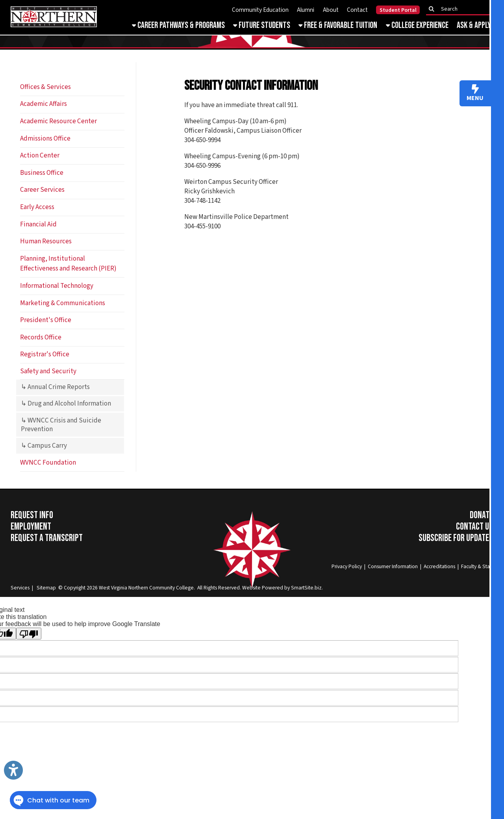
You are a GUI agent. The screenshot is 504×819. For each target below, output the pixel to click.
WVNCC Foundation (48, 463)
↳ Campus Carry (44, 446)
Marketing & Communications (63, 303)
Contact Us (474, 527)
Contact (357, 10)
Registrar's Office (45, 354)
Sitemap (46, 588)
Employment (31, 527)
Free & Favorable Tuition (338, 25)
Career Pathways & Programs (178, 25)
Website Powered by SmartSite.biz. (283, 588)
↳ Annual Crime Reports (55, 387)
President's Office (46, 320)
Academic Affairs (44, 104)
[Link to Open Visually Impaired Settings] (13, 770)
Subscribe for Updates (456, 538)
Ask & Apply (474, 25)
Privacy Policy (347, 566)
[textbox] (462, 9)
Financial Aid (38, 224)
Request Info (32, 515)
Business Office (42, 173)
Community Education (260, 10)
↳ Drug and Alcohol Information (66, 404)
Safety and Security (48, 371)
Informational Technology (57, 286)
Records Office (41, 337)
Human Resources (46, 241)
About (331, 10)
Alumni (306, 10)
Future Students (262, 25)
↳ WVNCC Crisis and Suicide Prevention (61, 425)
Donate (481, 515)
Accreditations (439, 566)
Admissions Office (45, 139)
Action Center (40, 156)
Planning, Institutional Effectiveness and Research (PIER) (68, 264)
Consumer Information (393, 566)
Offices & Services (45, 87)
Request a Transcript (47, 538)
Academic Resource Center (58, 121)
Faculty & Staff (477, 566)
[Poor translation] (29, 634)
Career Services (42, 190)
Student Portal (398, 10)
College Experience (417, 25)
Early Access (37, 207)
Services (20, 588)
